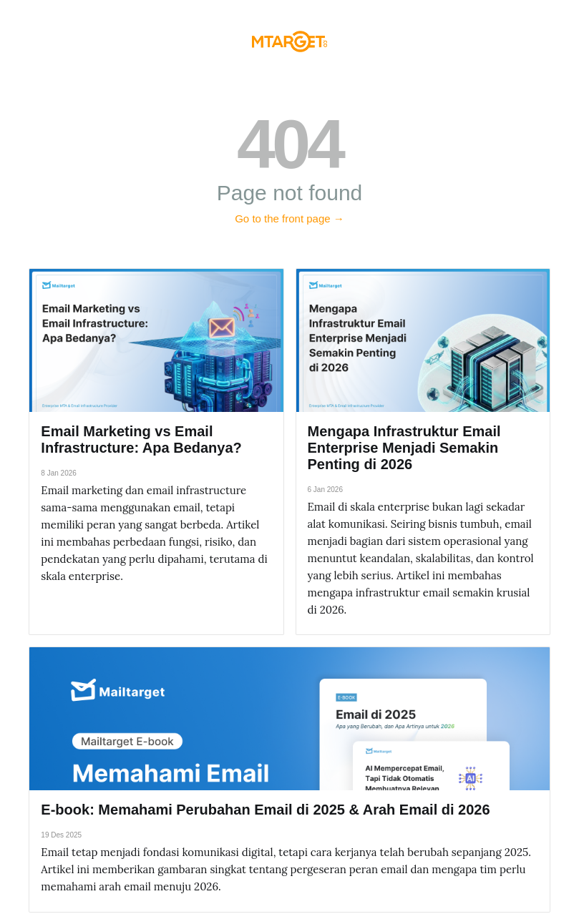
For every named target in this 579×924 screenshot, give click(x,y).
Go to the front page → (289, 218)
